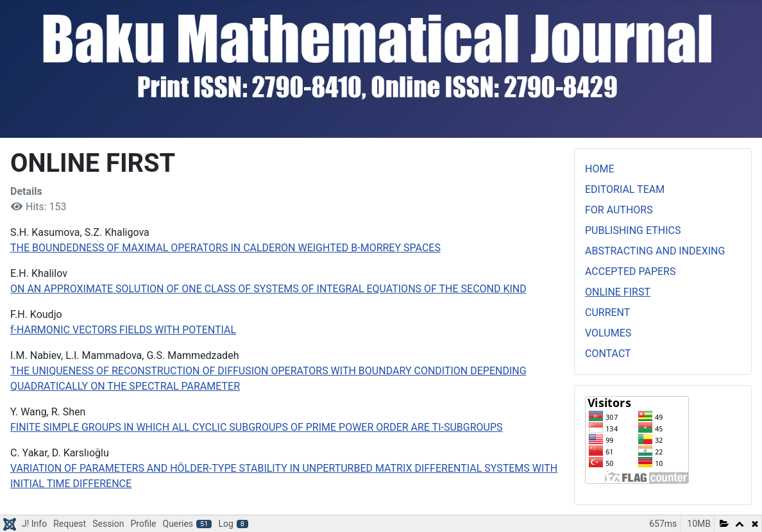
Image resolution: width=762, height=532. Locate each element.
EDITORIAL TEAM (625, 189)
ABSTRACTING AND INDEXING (655, 251)
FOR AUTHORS (619, 210)
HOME (599, 169)
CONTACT (608, 353)
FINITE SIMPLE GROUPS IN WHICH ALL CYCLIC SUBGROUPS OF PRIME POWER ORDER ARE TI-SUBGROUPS (257, 427)
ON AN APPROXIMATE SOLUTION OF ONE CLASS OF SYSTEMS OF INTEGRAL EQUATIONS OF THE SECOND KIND (268, 289)
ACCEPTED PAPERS (630, 271)
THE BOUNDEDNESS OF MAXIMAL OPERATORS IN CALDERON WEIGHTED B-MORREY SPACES (225, 248)
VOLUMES (608, 333)
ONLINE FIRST (618, 292)
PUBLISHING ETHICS (633, 230)
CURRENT (607, 312)
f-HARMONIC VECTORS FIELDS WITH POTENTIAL (123, 330)
